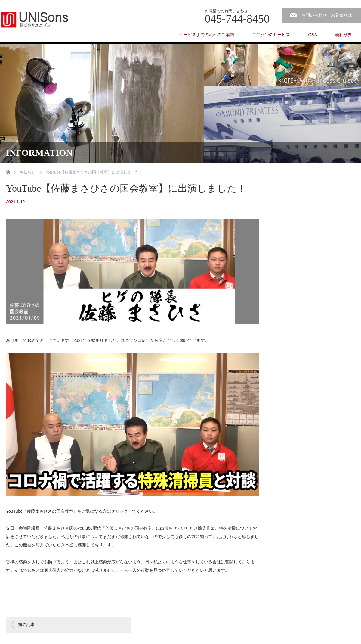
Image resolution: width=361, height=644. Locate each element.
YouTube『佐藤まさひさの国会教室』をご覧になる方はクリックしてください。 (82, 511)
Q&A (313, 35)
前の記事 (26, 624)
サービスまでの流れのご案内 (207, 35)
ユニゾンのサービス (271, 35)
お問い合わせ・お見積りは (327, 15)
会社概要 (344, 35)
